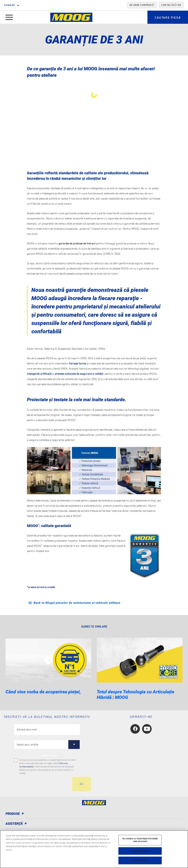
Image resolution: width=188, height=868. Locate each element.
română (10, 5)
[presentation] (42, 784)
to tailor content (49, 755)
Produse (15, 813)
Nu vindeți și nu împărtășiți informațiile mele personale (140, 840)
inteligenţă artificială (39, 374)
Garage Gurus (78, 363)
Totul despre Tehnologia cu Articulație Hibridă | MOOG (135, 694)
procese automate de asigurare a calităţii (79, 374)
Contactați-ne (171, 5)
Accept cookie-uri (140, 860)
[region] (94, 849)
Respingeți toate (140, 851)
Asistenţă (17, 823)
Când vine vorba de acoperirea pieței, (43, 691)
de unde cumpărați (142, 5)
